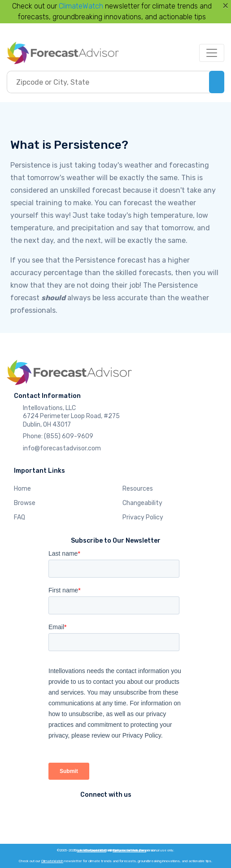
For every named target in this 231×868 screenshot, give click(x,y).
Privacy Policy (143, 517)
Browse (25, 503)
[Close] (225, 5)
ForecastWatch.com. (129, 850)
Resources (138, 489)
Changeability (142, 503)
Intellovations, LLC (92, 850)
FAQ (20, 517)
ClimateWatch (81, 6)
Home (22, 489)
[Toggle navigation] (212, 53)
